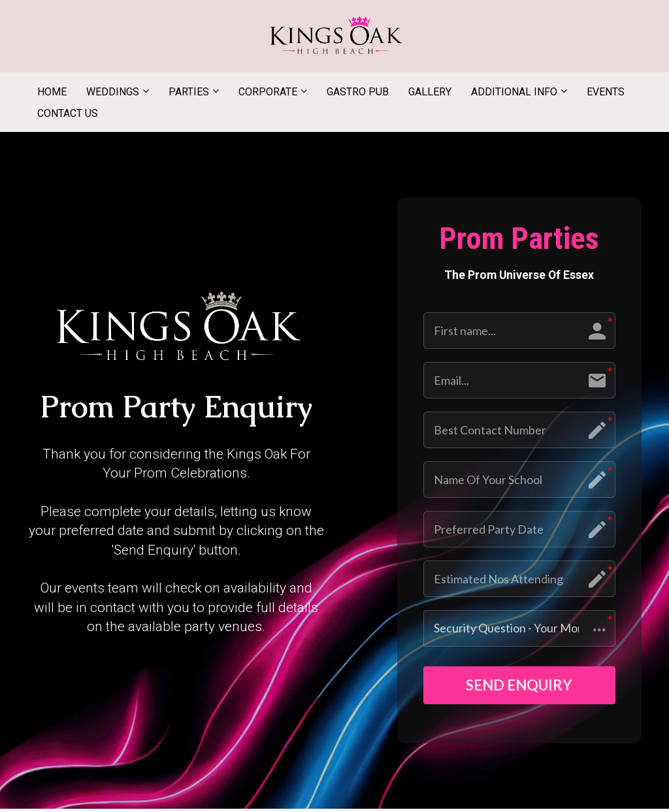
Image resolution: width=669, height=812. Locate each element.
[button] (519, 628)
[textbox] (176, 409)
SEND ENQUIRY (519, 687)
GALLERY (430, 92)
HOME (52, 92)
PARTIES (189, 92)
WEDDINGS (113, 92)
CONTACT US (68, 113)
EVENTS (606, 92)
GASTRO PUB (358, 92)
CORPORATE (268, 92)
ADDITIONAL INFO (514, 92)
